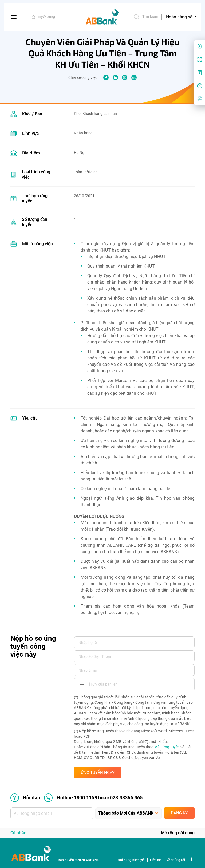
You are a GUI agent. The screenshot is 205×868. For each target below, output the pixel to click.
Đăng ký (179, 813)
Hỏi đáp (25, 798)
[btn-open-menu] (14, 17)
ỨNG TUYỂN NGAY (98, 773)
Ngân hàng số (180, 17)
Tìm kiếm (146, 17)
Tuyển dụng (46, 17)
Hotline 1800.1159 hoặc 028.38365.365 (93, 798)
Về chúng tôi (176, 860)
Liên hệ (155, 860)
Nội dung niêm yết (131, 860)
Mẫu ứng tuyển (167, 747)
